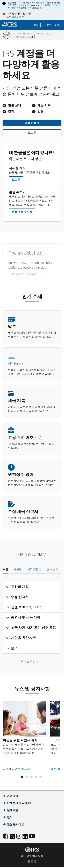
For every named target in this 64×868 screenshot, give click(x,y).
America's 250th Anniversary (32, 35)
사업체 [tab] (18, 570)
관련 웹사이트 (15, 825)
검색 (36, 25)
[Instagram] (19, 836)
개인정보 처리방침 (32, 856)
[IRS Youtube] (32, 836)
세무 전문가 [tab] (34, 570)
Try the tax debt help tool (22, 274)
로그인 (32, 133)
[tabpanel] (32, 618)
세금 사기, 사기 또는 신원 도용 (33, 628)
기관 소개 (13, 796)
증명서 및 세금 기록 (26, 618)
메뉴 (58, 25)
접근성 (32, 862)
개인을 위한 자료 (24, 638)
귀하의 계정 (20, 587)
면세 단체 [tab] (52, 570)
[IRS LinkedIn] (25, 837)
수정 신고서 (20, 597)
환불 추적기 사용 (22, 212)
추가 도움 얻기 (30, 662)
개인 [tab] (5, 570)
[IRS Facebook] (6, 836)
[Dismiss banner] (59, 35)
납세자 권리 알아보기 (20, 803)
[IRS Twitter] (12, 837)
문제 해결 (13, 810)
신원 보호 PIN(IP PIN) (26, 607)
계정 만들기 (32, 123)
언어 (10, 817)
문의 (14, 648)
